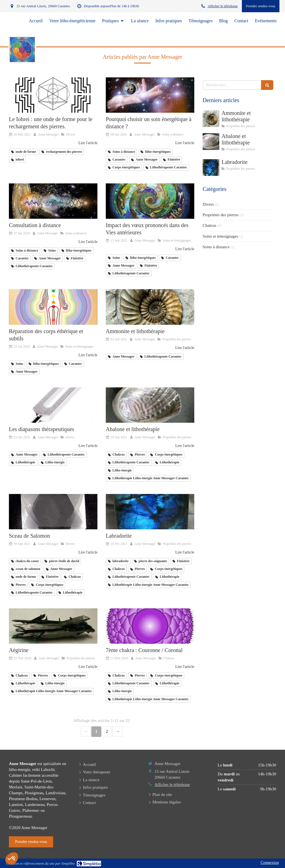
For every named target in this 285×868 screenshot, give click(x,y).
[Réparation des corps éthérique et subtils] (53, 307)
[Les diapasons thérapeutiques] (53, 405)
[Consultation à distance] (53, 201)
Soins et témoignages (220, 236)
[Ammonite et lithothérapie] (150, 307)
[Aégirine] (53, 626)
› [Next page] (117, 731)
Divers (208, 204)
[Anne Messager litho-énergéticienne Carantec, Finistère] (53, 512)
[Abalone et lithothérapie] (150, 405)
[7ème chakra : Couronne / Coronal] (150, 626)
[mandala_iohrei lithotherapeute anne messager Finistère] (53, 95)
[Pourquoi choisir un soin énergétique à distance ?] (150, 95)
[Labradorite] (150, 512)
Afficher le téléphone (223, 6)
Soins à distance (216, 247)
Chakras (209, 225)
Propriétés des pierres (221, 215)
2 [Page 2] (107, 731)
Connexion (270, 862)
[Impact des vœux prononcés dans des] (150, 201)
